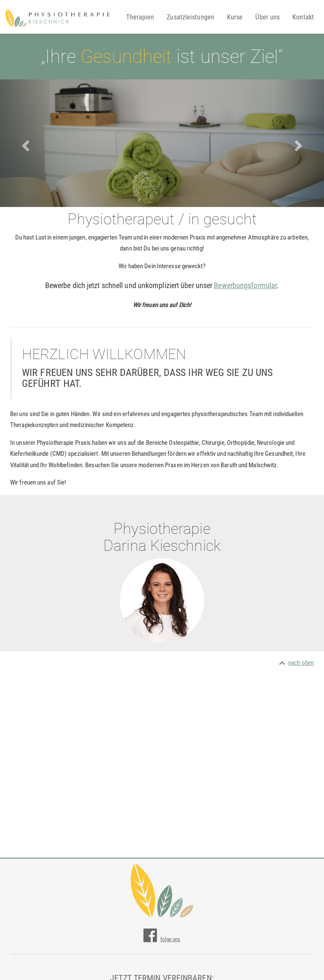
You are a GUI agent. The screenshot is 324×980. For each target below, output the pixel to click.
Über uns (267, 17)
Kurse (235, 17)
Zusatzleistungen (190, 17)
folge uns (162, 939)
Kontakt (303, 17)
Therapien (140, 17)
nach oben (296, 663)
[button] (24, 143)
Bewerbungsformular (245, 285)
